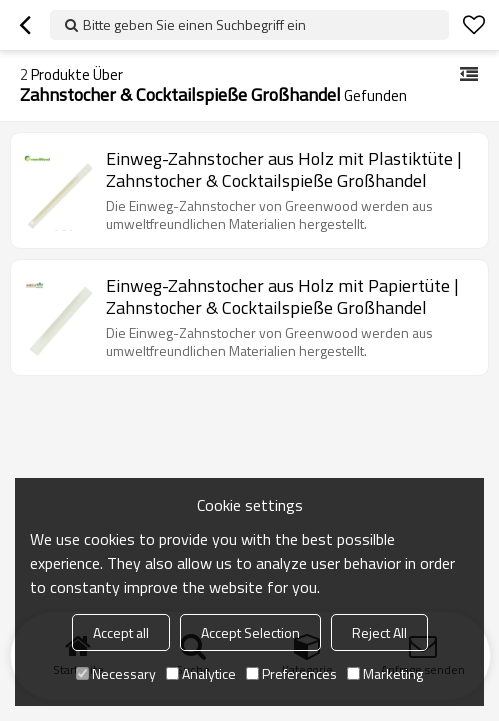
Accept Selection (250, 632)
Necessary (116, 673)
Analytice (201, 673)
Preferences (291, 673)
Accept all (121, 632)
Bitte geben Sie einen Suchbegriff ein (194, 24)
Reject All (379, 632)
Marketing (385, 673)
